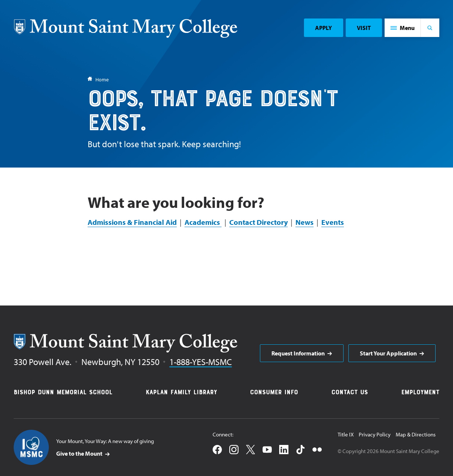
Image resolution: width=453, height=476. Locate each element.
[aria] (302, 353)
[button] (403, 28)
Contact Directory (258, 222)
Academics (203, 222)
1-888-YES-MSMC (201, 362)
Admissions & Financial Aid (132, 222)
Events (333, 222)
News (305, 222)
